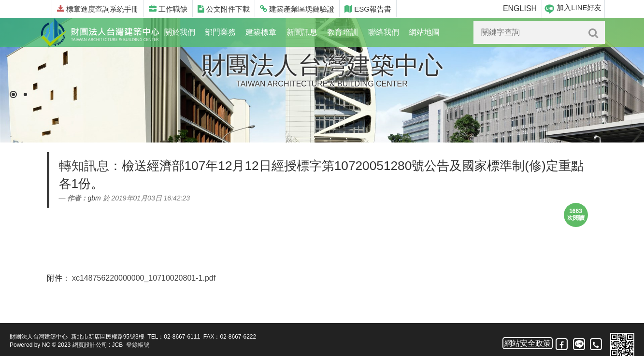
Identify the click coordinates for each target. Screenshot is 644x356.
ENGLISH (520, 8)
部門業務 (220, 32)
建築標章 (261, 32)
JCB (118, 345)
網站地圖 (424, 32)
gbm (94, 198)
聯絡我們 (384, 32)
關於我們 (180, 32)
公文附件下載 (224, 9)
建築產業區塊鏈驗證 (297, 9)
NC (46, 345)
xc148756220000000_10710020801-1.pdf (144, 278)
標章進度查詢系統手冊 (98, 9)
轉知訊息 (84, 166)
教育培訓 (343, 32)
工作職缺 (168, 9)
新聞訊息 (302, 32)
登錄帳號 (138, 345)
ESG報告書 (368, 9)
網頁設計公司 (90, 345)
